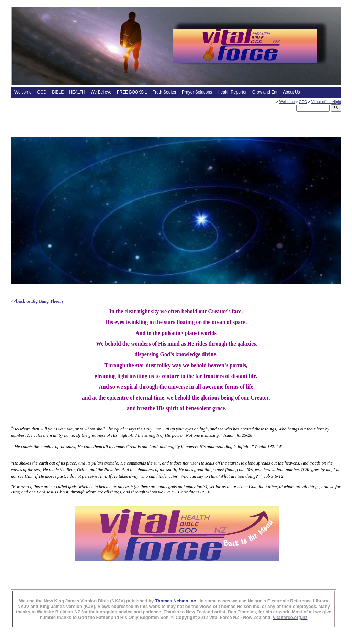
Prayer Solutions (197, 92)
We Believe (101, 92)
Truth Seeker (164, 92)
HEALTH (77, 92)
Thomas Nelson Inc (175, 601)
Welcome (23, 92)
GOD (42, 92)
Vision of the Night (326, 102)
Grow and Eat (265, 92)
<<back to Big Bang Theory (37, 301)
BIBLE (58, 92)
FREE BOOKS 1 (132, 92)
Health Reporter (232, 92)
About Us (291, 92)
